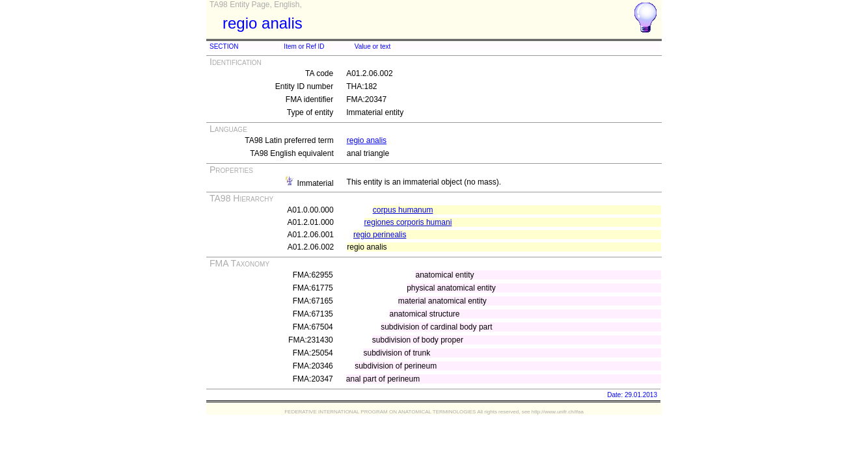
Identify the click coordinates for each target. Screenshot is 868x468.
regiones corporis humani (408, 222)
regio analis (367, 140)
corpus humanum (403, 210)
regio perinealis (380, 235)
